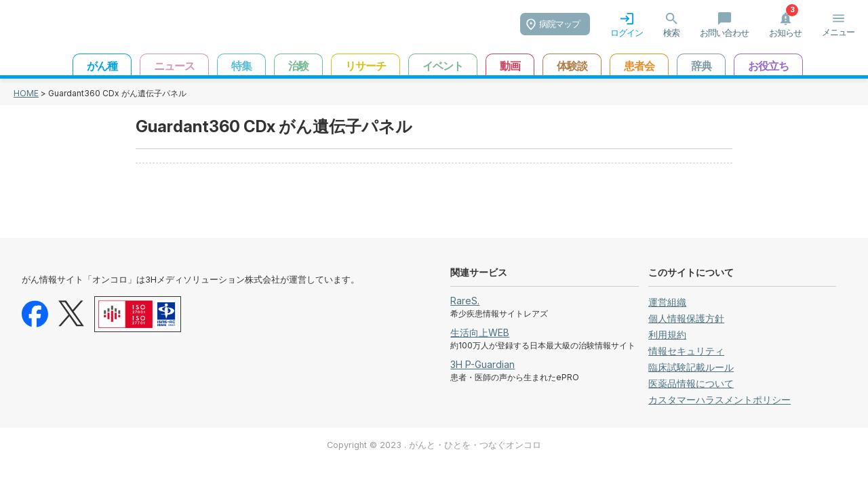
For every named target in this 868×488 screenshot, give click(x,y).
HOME (26, 93)
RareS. (465, 301)
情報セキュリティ (686, 351)
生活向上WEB (480, 332)
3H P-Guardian (482, 364)
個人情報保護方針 (686, 318)
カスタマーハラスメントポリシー (719, 400)
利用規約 (667, 334)
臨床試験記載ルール (691, 367)
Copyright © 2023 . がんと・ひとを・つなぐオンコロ (434, 445)
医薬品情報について (691, 383)
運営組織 (667, 302)
